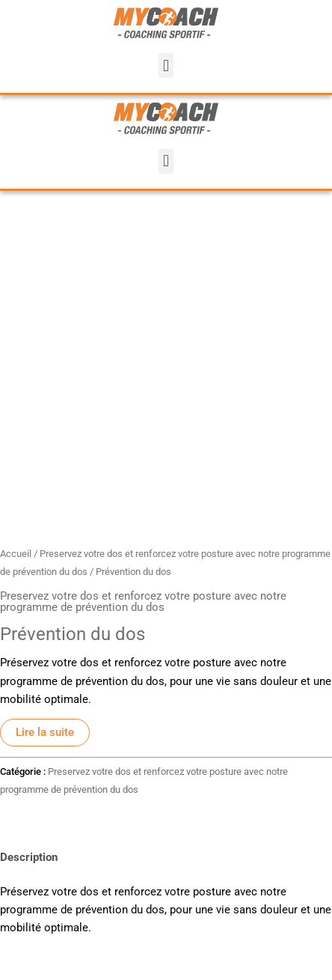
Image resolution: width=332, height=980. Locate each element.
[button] (166, 66)
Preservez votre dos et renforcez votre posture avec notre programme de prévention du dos (143, 602)
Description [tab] (29, 857)
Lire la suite (45, 732)
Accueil (16, 554)
